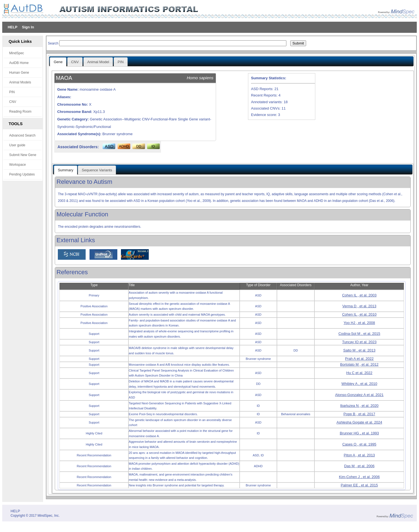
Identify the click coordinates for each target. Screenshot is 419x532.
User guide (17, 145)
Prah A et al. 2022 (359, 359)
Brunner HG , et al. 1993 (359, 433)
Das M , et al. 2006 (359, 466)
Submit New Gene (23, 155)
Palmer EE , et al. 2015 (359, 485)
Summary (66, 170)
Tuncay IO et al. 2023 (359, 342)
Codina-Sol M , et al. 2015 (359, 334)
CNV (13, 102)
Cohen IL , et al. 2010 (359, 314)
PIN (12, 92)
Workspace (18, 165)
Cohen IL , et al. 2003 (359, 295)
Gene (58, 62)
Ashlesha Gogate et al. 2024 (359, 422)
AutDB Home (19, 63)
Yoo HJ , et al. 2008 (359, 323)
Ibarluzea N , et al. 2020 (359, 406)
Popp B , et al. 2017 (359, 414)
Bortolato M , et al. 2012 (359, 364)
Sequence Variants (97, 170)
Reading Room (20, 112)
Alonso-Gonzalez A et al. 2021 (359, 395)
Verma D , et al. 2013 (359, 306)
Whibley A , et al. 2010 (359, 384)
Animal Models (20, 82)
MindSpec (17, 53)
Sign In (28, 27)
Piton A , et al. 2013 (359, 455)
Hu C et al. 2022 (359, 373)
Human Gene (19, 73)
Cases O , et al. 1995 (359, 444)
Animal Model (98, 62)
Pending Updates (22, 174)
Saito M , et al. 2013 (360, 350)
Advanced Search (22, 135)
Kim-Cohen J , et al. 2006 (359, 477)
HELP (13, 27)
